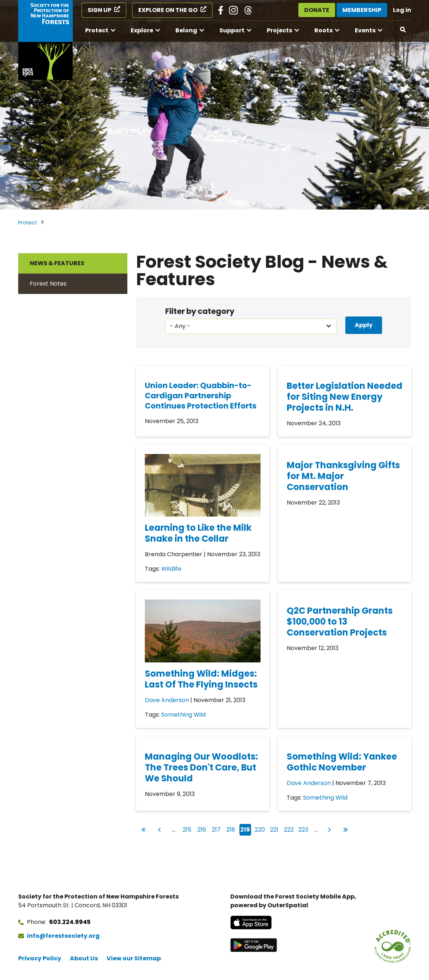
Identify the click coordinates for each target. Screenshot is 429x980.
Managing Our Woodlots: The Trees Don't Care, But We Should (201, 767)
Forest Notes (48, 284)
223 (304, 829)
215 (188, 829)
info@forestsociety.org (63, 936)
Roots (323, 30)
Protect (97, 30)
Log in (402, 10)
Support (232, 30)
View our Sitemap (134, 958)
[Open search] (403, 30)
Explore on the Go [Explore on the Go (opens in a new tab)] (168, 10)
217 (217, 829)
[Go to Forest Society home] (45, 40)
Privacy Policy (40, 958)
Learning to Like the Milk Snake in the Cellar (198, 533)
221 (275, 829)
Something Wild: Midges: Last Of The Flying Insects (201, 679)
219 (246, 830)
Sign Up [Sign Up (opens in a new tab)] (100, 10)
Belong (186, 30)
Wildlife (171, 569)
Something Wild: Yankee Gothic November (342, 762)
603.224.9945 (70, 922)
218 (231, 829)
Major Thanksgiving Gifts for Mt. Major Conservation (343, 476)
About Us (84, 958)
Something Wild (183, 715)
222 (289, 829)
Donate (317, 10)
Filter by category (200, 311)
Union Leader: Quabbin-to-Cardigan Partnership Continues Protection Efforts (201, 396)
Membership (362, 10)
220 (260, 829)
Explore (142, 30)
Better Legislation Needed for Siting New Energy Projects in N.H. (345, 397)
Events (365, 30)
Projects (279, 30)
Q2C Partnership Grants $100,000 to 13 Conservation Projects (340, 622)
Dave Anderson (167, 700)
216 (202, 829)
